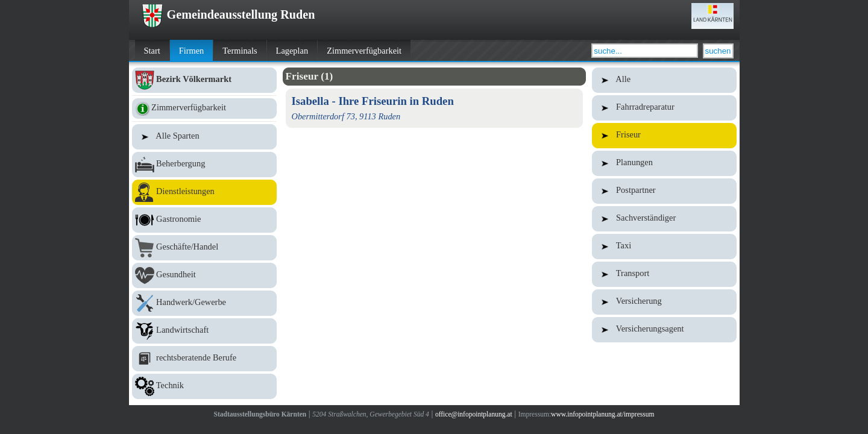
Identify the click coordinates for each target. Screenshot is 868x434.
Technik (204, 386)
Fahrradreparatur (664, 108)
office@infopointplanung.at (474, 414)
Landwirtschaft (204, 331)
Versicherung (664, 302)
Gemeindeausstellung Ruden (228, 14)
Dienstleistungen (204, 192)
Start (152, 51)
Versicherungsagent (664, 330)
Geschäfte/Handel (204, 248)
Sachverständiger (664, 219)
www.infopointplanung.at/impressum (602, 414)
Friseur (664, 136)
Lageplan (292, 51)
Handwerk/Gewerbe (204, 303)
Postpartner (664, 191)
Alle (664, 80)
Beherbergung (204, 165)
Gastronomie (204, 220)
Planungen (664, 163)
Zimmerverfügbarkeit (364, 51)
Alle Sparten (204, 137)
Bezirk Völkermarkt (204, 80)
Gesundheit (204, 275)
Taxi (664, 247)
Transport (664, 274)
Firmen (192, 51)
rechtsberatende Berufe (204, 359)
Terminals (240, 51)
